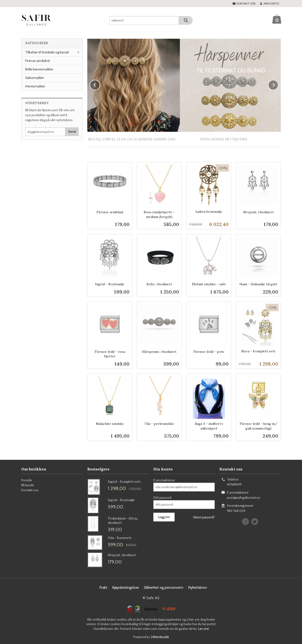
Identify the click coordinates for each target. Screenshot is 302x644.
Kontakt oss (30, 490)
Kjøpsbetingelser (126, 587)
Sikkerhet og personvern (164, 587)
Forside (27, 480)
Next (278, 84)
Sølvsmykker (35, 78)
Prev (100, 84)
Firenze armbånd (37, 61)
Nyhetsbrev (197, 587)
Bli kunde (28, 485)
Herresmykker (35, 86)
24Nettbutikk (160, 637)
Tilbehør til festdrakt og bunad (47, 52)
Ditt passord (162, 497)
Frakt (103, 587)
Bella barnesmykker (39, 69)
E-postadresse (164, 480)
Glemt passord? (204, 517)
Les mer (204, 628)
